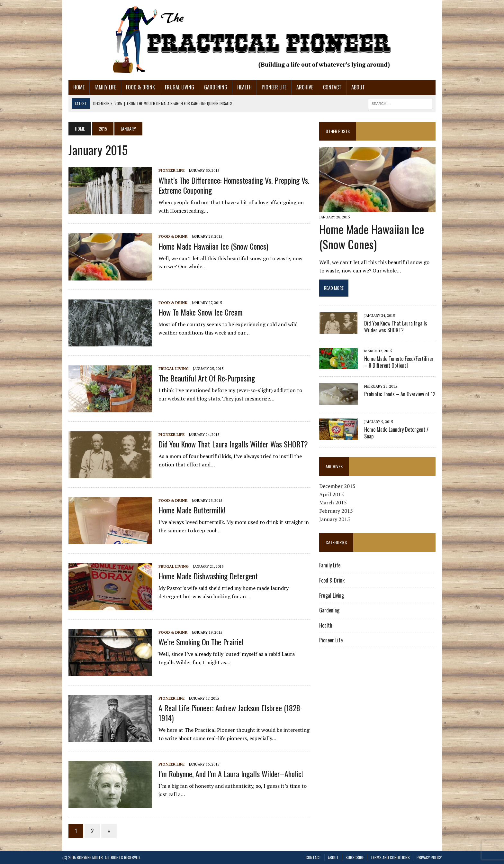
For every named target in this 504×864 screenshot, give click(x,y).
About (352, 87)
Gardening (210, 87)
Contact (326, 87)
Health (238, 87)
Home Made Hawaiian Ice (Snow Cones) (207, 246)
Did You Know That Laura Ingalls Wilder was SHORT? (227, 444)
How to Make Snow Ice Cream (194, 312)
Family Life (99, 87)
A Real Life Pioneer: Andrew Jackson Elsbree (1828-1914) (232, 708)
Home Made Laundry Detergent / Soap (404, 432)
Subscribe (355, 857)
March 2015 (335, 505)
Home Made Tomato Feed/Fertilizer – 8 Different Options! (403, 364)
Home (73, 87)
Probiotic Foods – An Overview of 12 (402, 396)
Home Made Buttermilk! (186, 510)
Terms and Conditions (390, 857)
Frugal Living (173, 87)
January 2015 (337, 521)
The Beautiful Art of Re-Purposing (201, 378)
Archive (299, 87)
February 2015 (338, 513)
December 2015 (340, 488)
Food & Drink (134, 87)
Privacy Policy (429, 857)
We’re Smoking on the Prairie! (195, 642)
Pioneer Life (268, 87)
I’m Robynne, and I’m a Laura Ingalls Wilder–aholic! (225, 774)
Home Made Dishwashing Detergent (202, 576)
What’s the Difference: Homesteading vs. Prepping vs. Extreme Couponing (228, 185)
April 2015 (334, 496)
